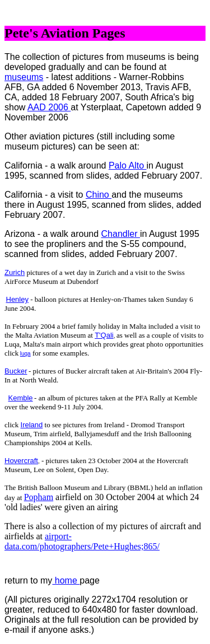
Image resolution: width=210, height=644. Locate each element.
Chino (99, 195)
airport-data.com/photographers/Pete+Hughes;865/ (82, 541)
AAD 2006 (49, 107)
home (66, 580)
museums (24, 77)
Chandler (121, 234)
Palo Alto (128, 165)
